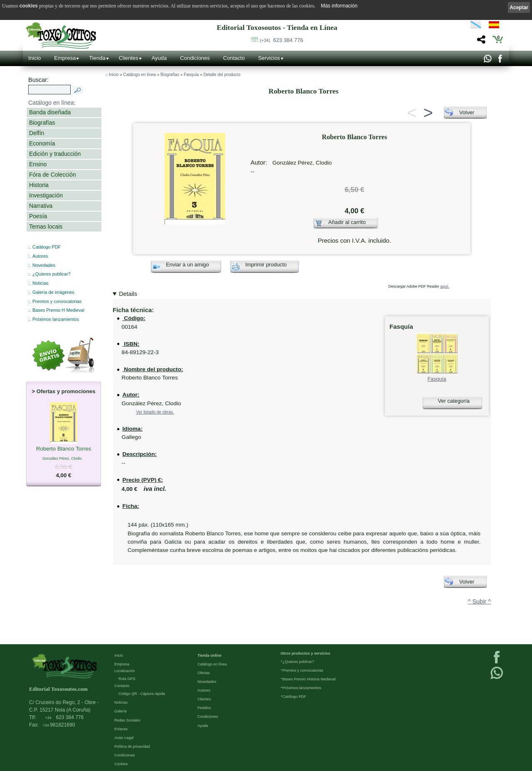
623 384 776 (281, 40)
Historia (39, 185)
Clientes (129, 58)
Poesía (38, 216)
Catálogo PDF (47, 247)
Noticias (41, 283)
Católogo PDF (294, 696)
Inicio (34, 58)
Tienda (97, 58)
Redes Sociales (127, 720)
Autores (40, 256)
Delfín (37, 133)
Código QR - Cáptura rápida (142, 693)
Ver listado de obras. (155, 412)
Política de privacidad (132, 746)
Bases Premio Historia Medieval (309, 679)
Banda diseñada (50, 112)
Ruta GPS (127, 678)
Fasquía (191, 75)
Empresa (65, 58)
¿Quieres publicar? (52, 274)
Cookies (121, 764)
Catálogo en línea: (52, 103)
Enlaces (121, 729)
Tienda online (209, 655)
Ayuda (159, 58)
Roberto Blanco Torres (64, 449)
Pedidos (204, 707)
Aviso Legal (124, 737)
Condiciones (195, 58)
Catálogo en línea (139, 75)
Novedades (44, 265)
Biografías (42, 123)
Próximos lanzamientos (56, 319)
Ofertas (204, 672)
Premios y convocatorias (57, 301)
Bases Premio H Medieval (58, 310)
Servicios (269, 58)
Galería (121, 711)
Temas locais (46, 227)
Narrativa (41, 206)
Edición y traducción (55, 154)
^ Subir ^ (479, 601)
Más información (339, 6)
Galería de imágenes (53, 292)
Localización (125, 670)
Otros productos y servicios (305, 653)
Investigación (46, 195)
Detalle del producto (222, 75)
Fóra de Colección (53, 175)
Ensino (38, 164)
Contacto (234, 58)
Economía (42, 143)
